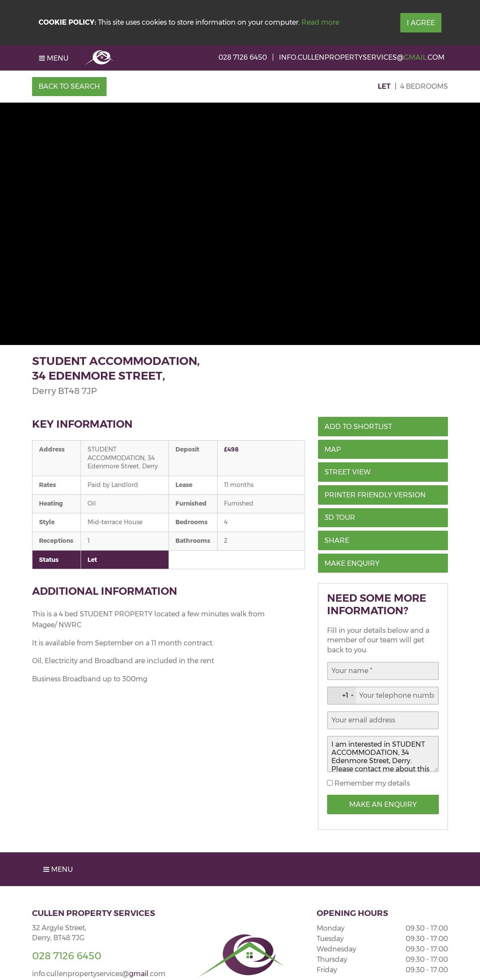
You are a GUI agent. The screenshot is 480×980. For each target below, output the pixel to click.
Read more (320, 22)
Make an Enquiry (383, 804)
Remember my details (371, 783)
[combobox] (342, 696)
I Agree (421, 23)
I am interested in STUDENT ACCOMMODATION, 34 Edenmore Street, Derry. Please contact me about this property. (383, 754)
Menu (54, 58)
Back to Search (69, 86)
